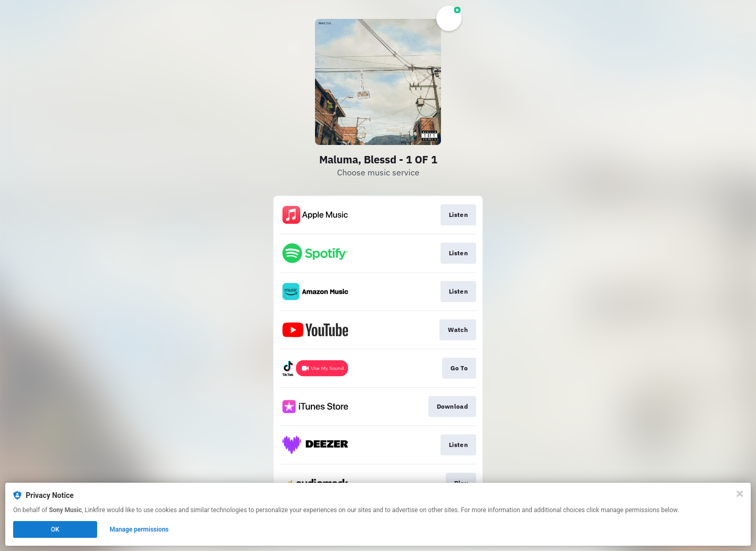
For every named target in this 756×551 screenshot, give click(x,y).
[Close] (740, 494)
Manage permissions (139, 529)
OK (55, 529)
